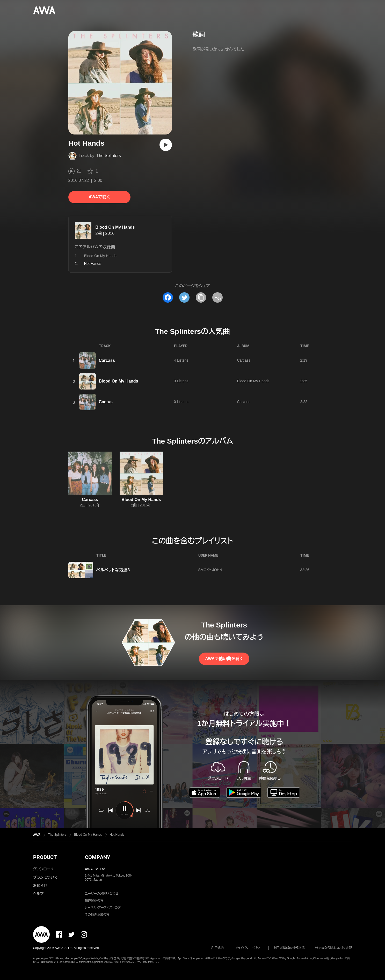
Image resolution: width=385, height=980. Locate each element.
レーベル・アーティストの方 (103, 908)
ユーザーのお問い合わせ (102, 894)
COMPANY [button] (97, 857)
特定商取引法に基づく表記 (334, 948)
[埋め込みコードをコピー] (217, 297)
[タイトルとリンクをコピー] (201, 297)
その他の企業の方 (97, 915)
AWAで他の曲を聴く (224, 659)
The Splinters (108, 156)
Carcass (107, 360)
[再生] (166, 145)
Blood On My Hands (115, 227)
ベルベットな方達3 (113, 570)
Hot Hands (117, 835)
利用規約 (217, 948)
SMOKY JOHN (210, 570)
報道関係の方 (94, 901)
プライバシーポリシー (249, 948)
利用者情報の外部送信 (289, 948)
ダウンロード (43, 869)
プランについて (46, 877)
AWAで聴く (99, 197)
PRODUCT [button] (45, 857)
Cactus (106, 402)
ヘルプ (38, 894)
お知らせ (40, 886)
